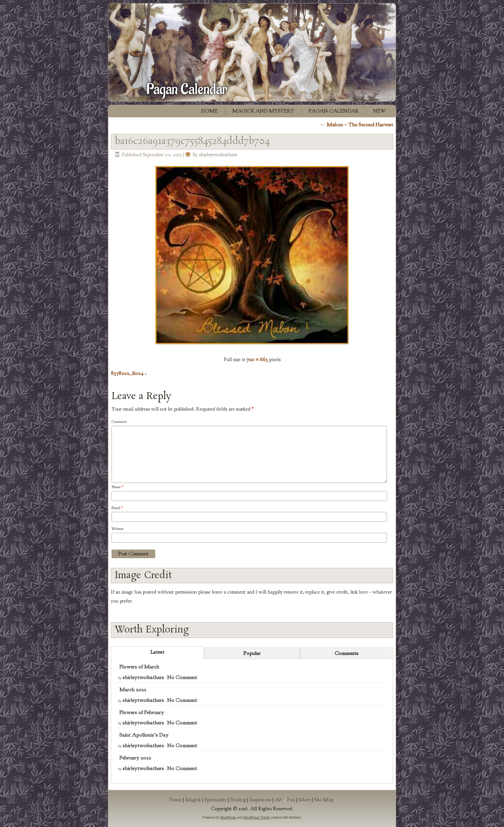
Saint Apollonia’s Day (144, 735)
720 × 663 (257, 359)
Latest (157, 652)
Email (117, 508)
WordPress (228, 818)
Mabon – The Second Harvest (356, 125)
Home (209, 111)
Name (117, 487)
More (305, 800)
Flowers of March (139, 667)
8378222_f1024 (127, 373)
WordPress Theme (257, 818)
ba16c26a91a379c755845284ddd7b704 (192, 141)
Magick (193, 800)
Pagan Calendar (187, 89)
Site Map (324, 800)
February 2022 (135, 758)
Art (281, 800)
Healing (238, 800)
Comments (346, 653)
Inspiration (260, 800)
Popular (252, 653)
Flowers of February (142, 712)
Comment (119, 422)
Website (118, 529)
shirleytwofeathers (218, 155)
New (379, 111)
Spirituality (216, 800)
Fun (291, 800)
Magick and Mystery (263, 111)
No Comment (182, 677)
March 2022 (133, 690)
